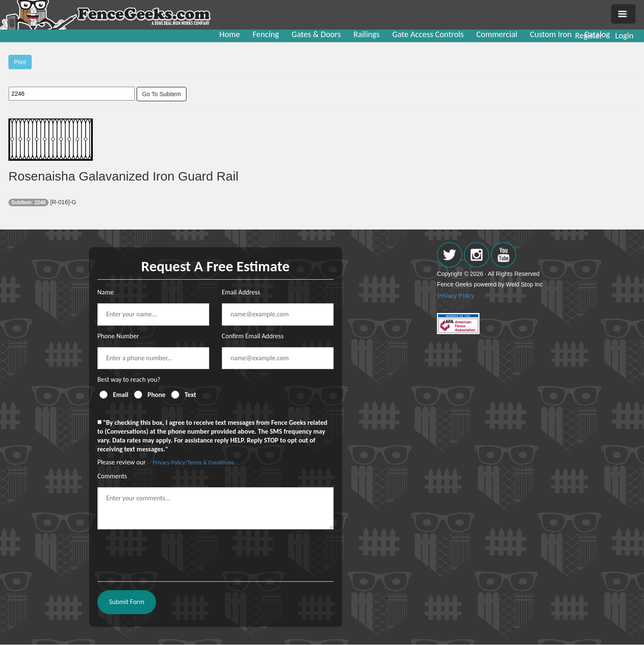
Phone (156, 395)
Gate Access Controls (428, 34)
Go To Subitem (162, 94)
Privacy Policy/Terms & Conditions (193, 463)
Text (190, 395)
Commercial (497, 34)
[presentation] (162, 552)
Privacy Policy (456, 296)
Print (20, 62)
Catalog (597, 34)
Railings (366, 34)
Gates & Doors (316, 34)
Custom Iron (551, 34)
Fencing (266, 34)
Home (230, 34)
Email (121, 395)
